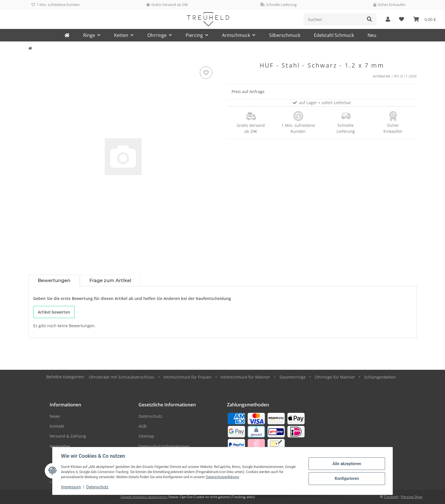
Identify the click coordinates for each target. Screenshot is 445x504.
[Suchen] (333, 19)
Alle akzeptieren (346, 464)
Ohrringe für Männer (335, 377)
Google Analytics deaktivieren (144, 497)
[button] (388, 19)
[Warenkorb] (425, 19)
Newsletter (60, 446)
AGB (142, 426)
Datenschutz (98, 487)
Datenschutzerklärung (223, 477)
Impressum (72, 487)
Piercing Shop (412, 497)
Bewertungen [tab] (54, 281)
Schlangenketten (380, 377)
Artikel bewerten (54, 312)
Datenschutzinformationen (164, 446)
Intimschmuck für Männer (245, 377)
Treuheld (391, 497)
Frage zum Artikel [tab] (110, 281)
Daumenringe (293, 377)
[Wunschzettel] (402, 19)
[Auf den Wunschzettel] (206, 73)
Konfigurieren (346, 478)
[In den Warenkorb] (33, 59)
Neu (372, 35)
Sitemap (146, 436)
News (55, 416)
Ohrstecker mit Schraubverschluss (122, 377)
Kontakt (57, 426)
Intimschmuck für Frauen (187, 377)
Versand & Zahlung (68, 436)
